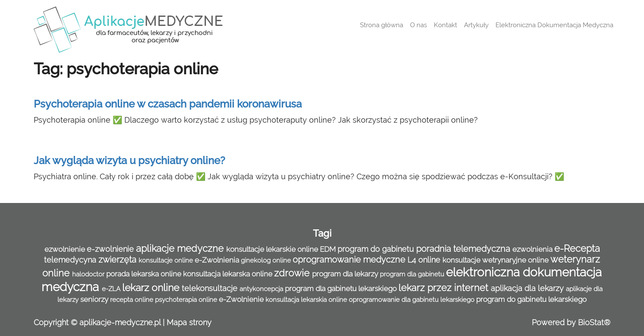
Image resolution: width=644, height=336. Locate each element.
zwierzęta (118, 260)
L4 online (425, 260)
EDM (329, 249)
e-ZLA (112, 289)
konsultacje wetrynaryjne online (496, 260)
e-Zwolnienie (242, 299)
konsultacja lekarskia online (307, 300)
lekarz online (152, 287)
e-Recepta (577, 249)
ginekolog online (267, 260)
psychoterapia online (187, 300)
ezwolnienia (533, 249)
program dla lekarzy (346, 274)
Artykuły (476, 25)
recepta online (133, 300)
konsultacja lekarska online (229, 274)
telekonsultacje (211, 288)
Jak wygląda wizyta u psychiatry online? (129, 160)
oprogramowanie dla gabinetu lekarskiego (412, 300)
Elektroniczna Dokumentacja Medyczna (554, 25)
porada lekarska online (145, 274)
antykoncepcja (262, 289)
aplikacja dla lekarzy (528, 288)
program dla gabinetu (413, 274)
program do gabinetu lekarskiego (531, 299)
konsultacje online (167, 260)
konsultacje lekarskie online (273, 249)
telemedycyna (71, 260)
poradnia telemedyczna (464, 249)
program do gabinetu (377, 249)
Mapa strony (189, 322)
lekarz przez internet (445, 288)
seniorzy (95, 299)
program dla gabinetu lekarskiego (342, 288)
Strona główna (382, 25)
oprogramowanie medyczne (350, 260)
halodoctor (89, 274)
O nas (418, 25)
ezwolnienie (66, 249)
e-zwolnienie (111, 249)
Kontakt (445, 25)
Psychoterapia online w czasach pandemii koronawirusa (168, 104)
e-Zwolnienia (218, 260)
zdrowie (293, 273)
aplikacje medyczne (181, 249)
